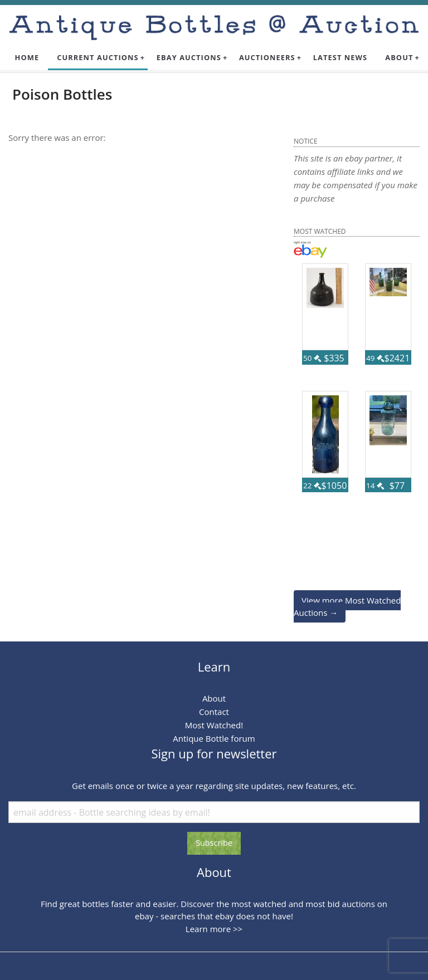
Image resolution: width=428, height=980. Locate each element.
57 (400, 499)
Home (27, 57)
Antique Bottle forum (214, 738)
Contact (214, 712)
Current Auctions (98, 57)
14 (375, 486)
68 (337, 499)
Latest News (341, 57)
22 (312, 486)
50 (312, 358)
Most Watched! (214, 725)
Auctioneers (267, 57)
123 (335, 371)
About (399, 57)
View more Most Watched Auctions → (347, 607)
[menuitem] (27, 58)
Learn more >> (214, 929)
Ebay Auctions (189, 57)
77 (400, 371)
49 (375, 358)
